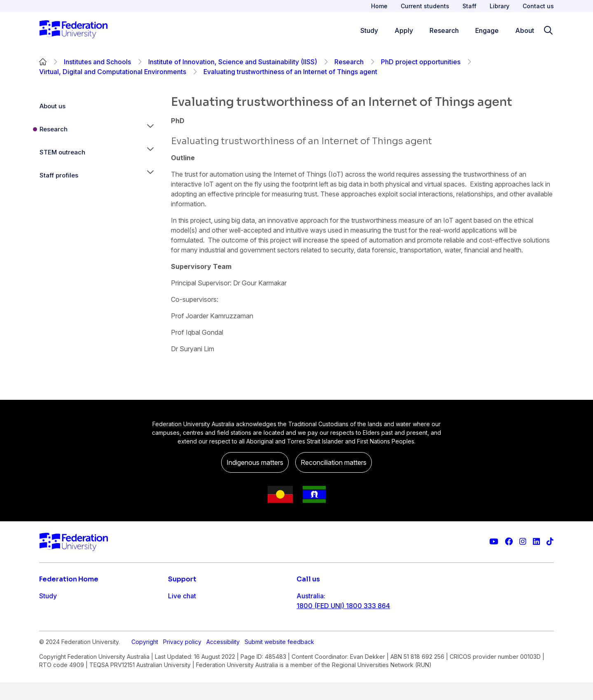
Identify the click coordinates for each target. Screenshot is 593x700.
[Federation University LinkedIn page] (536, 542)
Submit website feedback (279, 689)
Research (349, 62)
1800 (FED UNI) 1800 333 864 (343, 606)
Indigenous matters (255, 462)
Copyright (145, 689)
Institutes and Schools (97, 62)
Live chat (182, 596)
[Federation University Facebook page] (509, 542)
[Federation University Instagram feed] (523, 542)
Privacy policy (182, 689)
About (49, 662)
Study (48, 596)
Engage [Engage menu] (487, 30)
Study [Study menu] (369, 30)
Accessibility (223, 689)
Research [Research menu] (444, 30)
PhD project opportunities (421, 62)
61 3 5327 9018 (321, 632)
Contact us (538, 6)
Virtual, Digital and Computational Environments (113, 72)
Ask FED (181, 629)
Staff (469, 6)
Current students (425, 6)
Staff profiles (59, 175)
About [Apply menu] (525, 30)
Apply (48, 612)
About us (53, 106)
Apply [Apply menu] (404, 30)
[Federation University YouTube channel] (494, 542)
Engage (51, 645)
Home (379, 6)
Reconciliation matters (334, 462)
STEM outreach (62, 152)
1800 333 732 (319, 658)
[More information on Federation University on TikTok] (550, 542)
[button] (150, 129)
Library (500, 6)
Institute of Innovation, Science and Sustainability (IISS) (233, 62)
